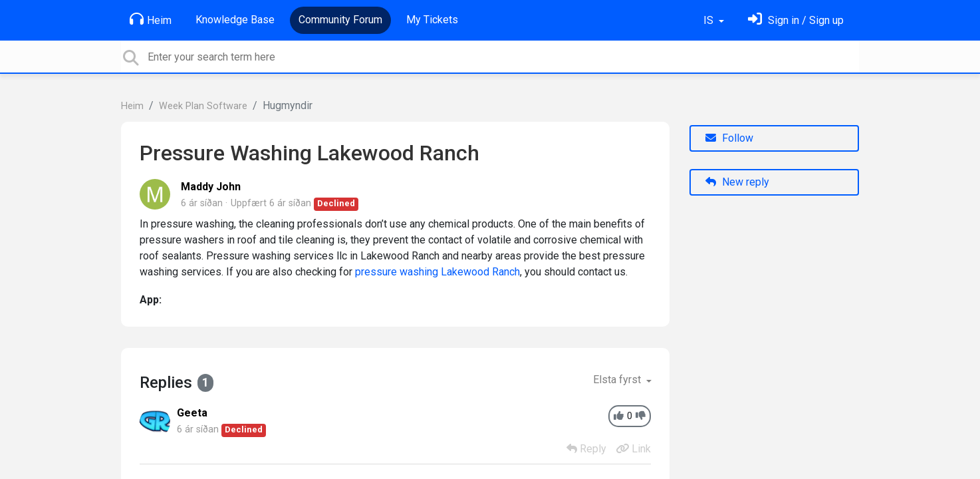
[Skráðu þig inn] (796, 20)
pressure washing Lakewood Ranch (437, 272)
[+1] (619, 416)
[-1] (641, 416)
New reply (737, 182)
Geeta (192, 413)
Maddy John (211, 187)
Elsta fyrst (618, 380)
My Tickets (432, 20)
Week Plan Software (203, 106)
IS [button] (710, 20)
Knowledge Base (235, 20)
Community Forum (340, 20)
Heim (151, 19)
